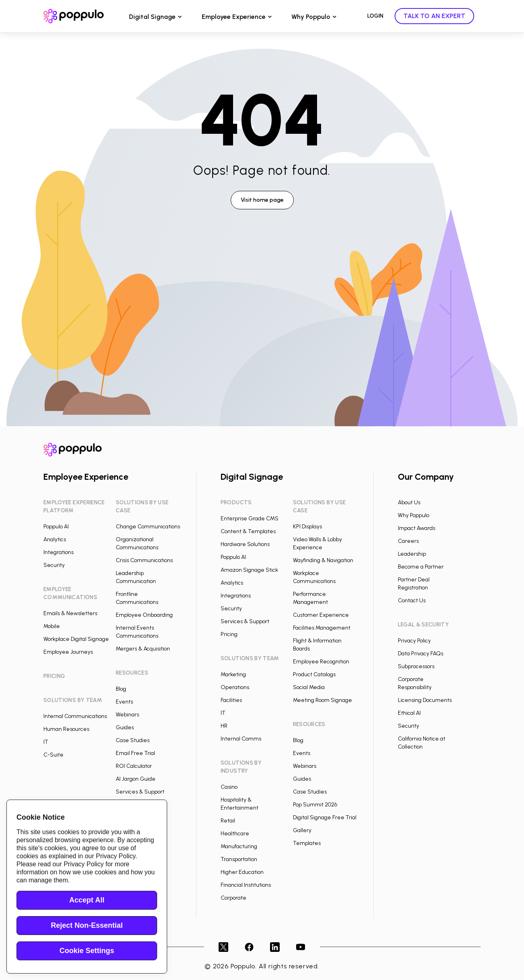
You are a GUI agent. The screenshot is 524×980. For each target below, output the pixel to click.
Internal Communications (75, 716)
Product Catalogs (314, 674)
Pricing (229, 634)
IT (46, 742)
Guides (125, 727)
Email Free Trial (135, 753)
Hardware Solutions (245, 544)
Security (54, 565)
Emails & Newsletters (70, 613)
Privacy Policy (414, 641)
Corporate (233, 898)
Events (124, 702)
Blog (121, 689)
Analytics (55, 539)
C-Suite (53, 755)
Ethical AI (409, 713)
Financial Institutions (246, 885)
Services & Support (140, 792)
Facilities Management (322, 628)
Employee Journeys (68, 652)
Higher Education (242, 872)
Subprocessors (416, 666)
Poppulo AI (56, 527)
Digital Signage (152, 17)
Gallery (302, 830)
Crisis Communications (144, 560)
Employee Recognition (321, 662)
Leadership (412, 554)
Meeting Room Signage (322, 700)
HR (224, 726)
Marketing (233, 674)
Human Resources (66, 729)
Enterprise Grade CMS (250, 519)
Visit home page (262, 200)
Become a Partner (421, 567)
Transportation (239, 859)
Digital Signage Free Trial (325, 817)
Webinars (127, 715)
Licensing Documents (425, 700)
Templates (307, 843)
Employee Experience (234, 17)
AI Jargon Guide (136, 779)
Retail (228, 821)
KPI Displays (307, 527)
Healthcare (235, 834)
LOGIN (375, 16)
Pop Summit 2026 (315, 805)
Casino (229, 787)
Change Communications (148, 527)
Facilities (231, 700)
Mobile (52, 626)
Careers (408, 541)
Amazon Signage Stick (249, 570)
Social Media (309, 687)
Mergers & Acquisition (143, 649)
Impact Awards (417, 528)
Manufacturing (239, 846)
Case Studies (133, 740)
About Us (409, 502)
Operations (235, 687)
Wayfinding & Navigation (323, 560)
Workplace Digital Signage (76, 639)
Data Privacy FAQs (421, 654)
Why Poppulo (311, 17)
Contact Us (412, 600)
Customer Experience (321, 615)
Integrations (58, 552)
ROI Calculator (134, 766)
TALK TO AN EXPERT (434, 16)
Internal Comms (241, 739)
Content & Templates (248, 531)
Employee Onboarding (144, 615)
